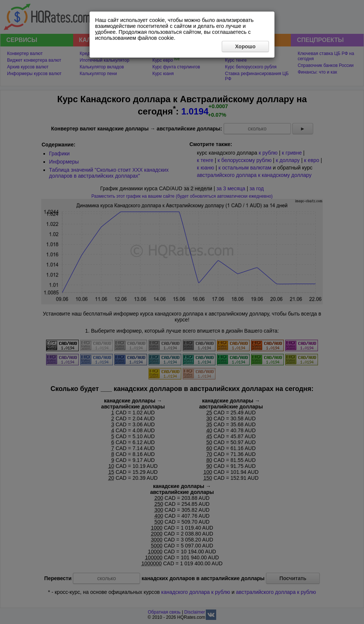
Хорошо (245, 46)
